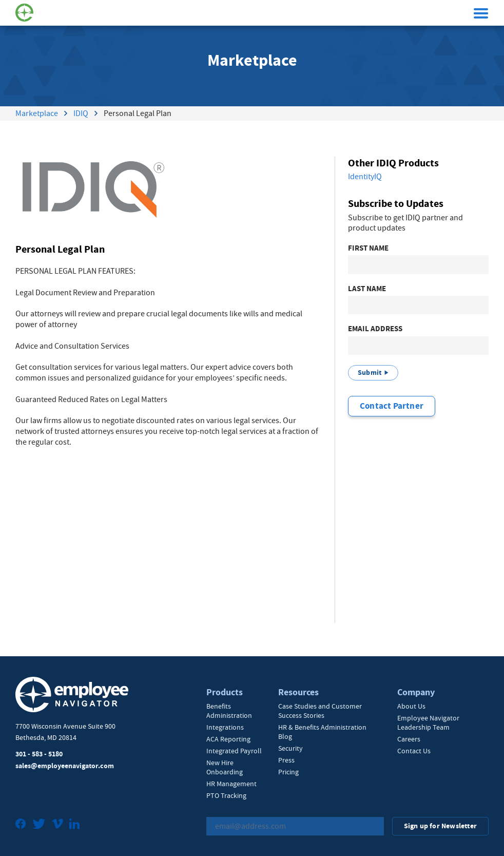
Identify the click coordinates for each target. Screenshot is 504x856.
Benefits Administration (229, 711)
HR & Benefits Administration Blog (322, 732)
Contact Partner (392, 406)
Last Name (367, 289)
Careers (409, 739)
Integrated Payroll (234, 751)
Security (290, 748)
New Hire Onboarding (225, 767)
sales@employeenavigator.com (65, 766)
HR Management (231, 784)
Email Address (375, 329)
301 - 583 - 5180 (39, 754)
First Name (368, 248)
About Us (411, 706)
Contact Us (414, 751)
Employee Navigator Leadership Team (428, 722)
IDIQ (81, 113)
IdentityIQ (365, 177)
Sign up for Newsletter (440, 826)
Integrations (225, 727)
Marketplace (37, 113)
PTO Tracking (226, 795)
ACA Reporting (228, 739)
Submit (370, 373)
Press (286, 760)
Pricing (288, 772)
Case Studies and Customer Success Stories (320, 711)
